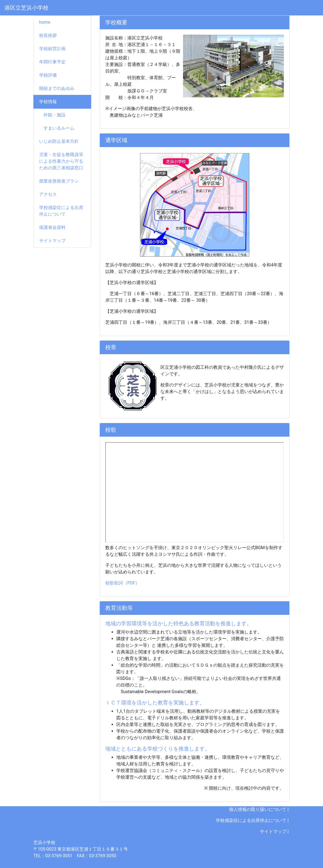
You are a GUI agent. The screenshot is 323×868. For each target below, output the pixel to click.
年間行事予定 (52, 62)
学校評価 (48, 75)
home (45, 22)
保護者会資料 (52, 227)
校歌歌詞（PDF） (123, 583)
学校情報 (48, 102)
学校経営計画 (52, 49)
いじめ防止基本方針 (59, 141)
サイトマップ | (275, 831)
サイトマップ (52, 241)
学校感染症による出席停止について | (253, 820)
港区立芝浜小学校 (26, 8)
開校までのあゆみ (57, 88)
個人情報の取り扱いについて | (259, 809)
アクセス (48, 194)
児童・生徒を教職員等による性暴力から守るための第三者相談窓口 (61, 161)
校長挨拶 (48, 35)
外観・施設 (52, 115)
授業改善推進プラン (59, 181)
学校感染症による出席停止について (61, 211)
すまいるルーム (57, 128)
